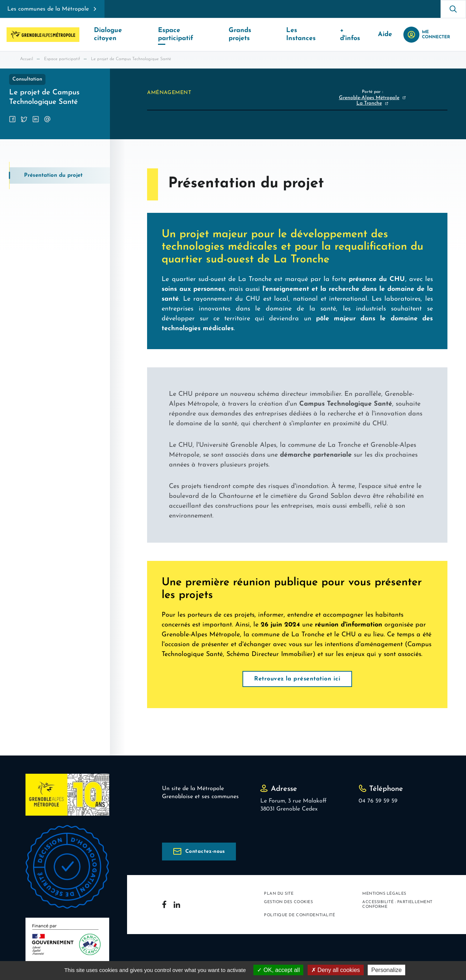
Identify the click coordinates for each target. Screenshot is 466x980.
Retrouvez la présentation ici (297, 679)
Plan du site (279, 894)
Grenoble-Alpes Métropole (369, 98)
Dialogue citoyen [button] (120, 34)
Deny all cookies (336, 970)
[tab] (60, 175)
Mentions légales (384, 894)
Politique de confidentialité (299, 916)
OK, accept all (278, 970)
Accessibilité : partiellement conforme (397, 905)
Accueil (27, 59)
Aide (390, 34)
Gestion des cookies (288, 902)
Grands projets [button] (254, 34)
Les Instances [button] (311, 34)
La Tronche (369, 103)
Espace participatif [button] (189, 34)
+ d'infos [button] (357, 34)
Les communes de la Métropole (48, 9)
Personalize (387, 970)
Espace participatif (62, 59)
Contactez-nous (205, 852)
